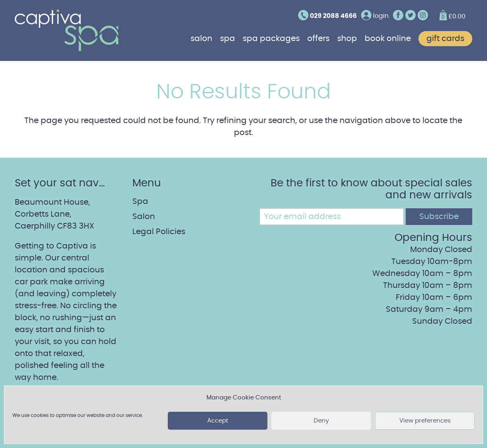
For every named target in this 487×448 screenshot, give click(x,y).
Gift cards (445, 39)
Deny (321, 421)
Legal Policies (159, 232)
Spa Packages (271, 39)
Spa (228, 39)
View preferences (425, 421)
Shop (347, 39)
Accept (218, 421)
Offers (318, 39)
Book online (388, 39)
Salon (201, 39)
